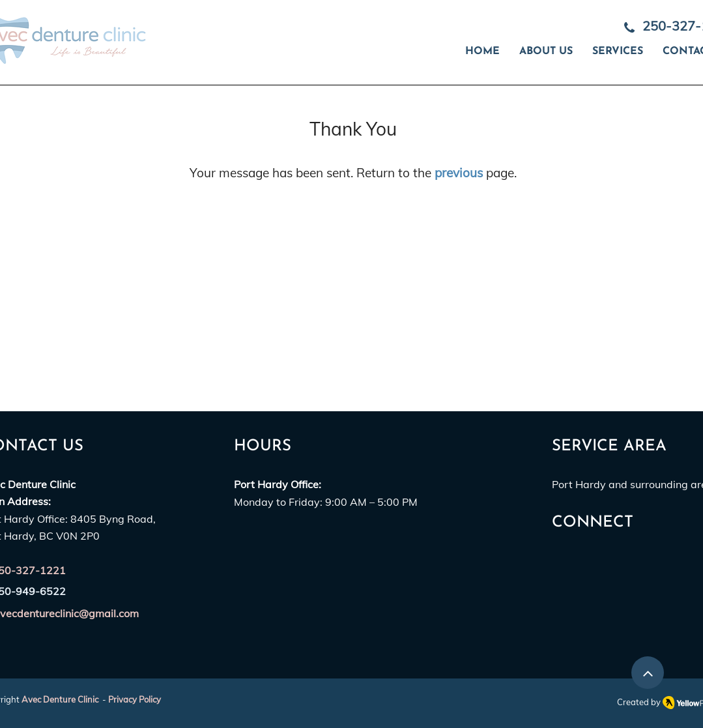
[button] (618, 52)
